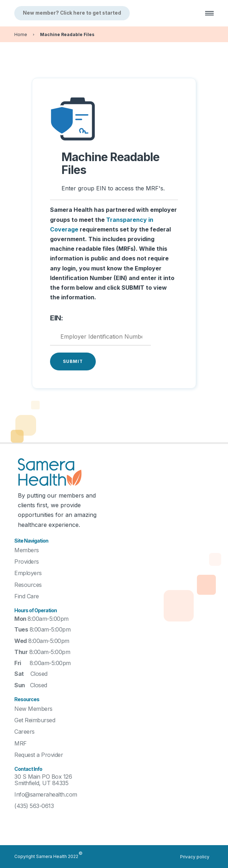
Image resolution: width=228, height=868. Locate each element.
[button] (206, 13)
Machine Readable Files (67, 34)
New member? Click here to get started (72, 13)
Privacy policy (195, 857)
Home (21, 34)
